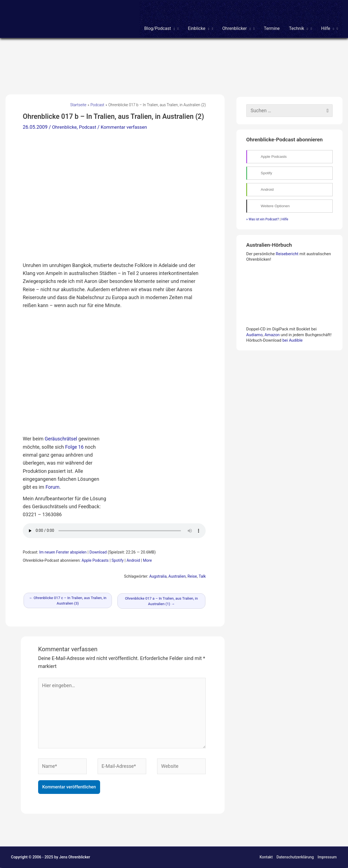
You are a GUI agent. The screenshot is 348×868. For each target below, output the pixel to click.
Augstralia (157, 575)
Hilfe (285, 219)
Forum (53, 486)
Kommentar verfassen (127, 126)
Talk (202, 575)
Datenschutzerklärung (295, 858)
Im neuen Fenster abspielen (63, 551)
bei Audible (293, 340)
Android (134, 559)
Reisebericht (287, 253)
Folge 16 (75, 446)
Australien (177, 575)
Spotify (118, 559)
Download (99, 551)
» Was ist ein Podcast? (263, 219)
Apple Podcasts (95, 559)
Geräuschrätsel (61, 438)
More (148, 559)
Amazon (272, 334)
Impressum (327, 858)
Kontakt (266, 858)
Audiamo (254, 334)
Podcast (89, 126)
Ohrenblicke (65, 126)
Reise (192, 575)
